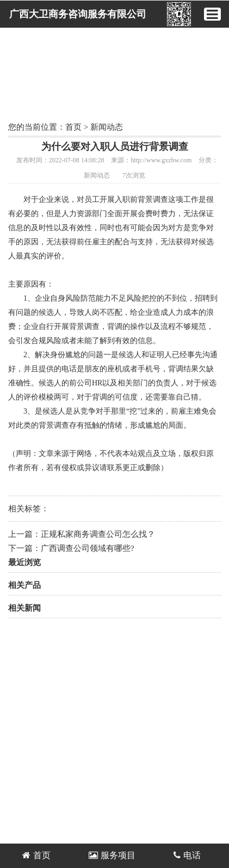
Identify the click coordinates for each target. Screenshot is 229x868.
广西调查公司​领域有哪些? (92, 548)
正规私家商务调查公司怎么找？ (98, 534)
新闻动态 (107, 127)
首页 (73, 127)
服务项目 (112, 855)
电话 (187, 855)
